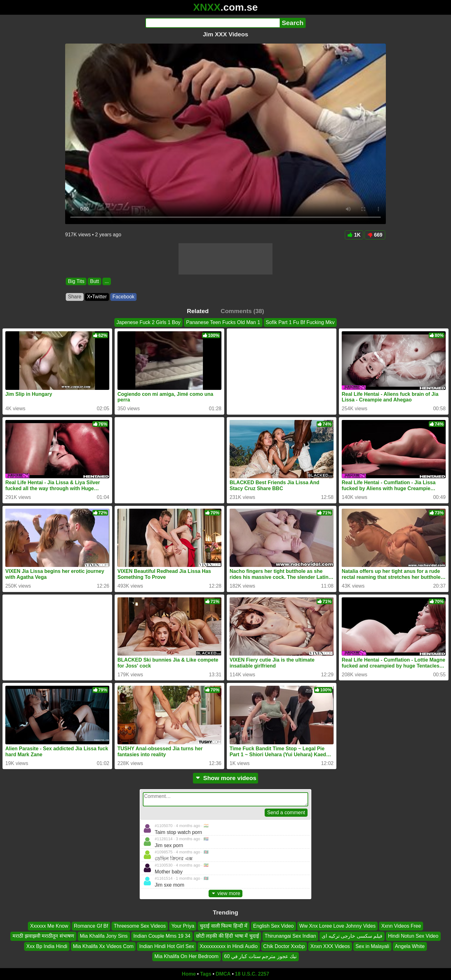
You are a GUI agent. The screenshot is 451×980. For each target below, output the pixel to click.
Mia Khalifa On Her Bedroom (187, 956)
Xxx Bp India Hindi (47, 946)
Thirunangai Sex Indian (290, 936)
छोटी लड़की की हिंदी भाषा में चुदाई (228, 936)
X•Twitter (97, 297)
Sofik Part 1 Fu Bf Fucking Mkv (300, 322)
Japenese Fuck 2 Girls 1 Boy (149, 322)
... (107, 281)
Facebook (123, 297)
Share (75, 297)
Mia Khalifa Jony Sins (104, 936)
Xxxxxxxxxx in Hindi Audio (229, 946)
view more (225, 893)
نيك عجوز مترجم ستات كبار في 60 (260, 956)
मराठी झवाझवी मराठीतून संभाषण (43, 936)
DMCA (223, 974)
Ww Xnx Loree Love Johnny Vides (337, 926)
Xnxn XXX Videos (330, 946)
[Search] (213, 23)
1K (354, 235)
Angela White (410, 946)
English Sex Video (273, 926)
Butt (94, 281)
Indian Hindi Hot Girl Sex (166, 946)
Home (189, 974)
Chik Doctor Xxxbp (284, 946)
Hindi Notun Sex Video (413, 936)
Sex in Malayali (372, 946)
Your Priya (183, 926)
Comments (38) (243, 311)
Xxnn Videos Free (401, 926)
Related (198, 311)
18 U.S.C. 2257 (252, 974)
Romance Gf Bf (91, 926)
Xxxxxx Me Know (49, 926)
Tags (206, 974)
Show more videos (226, 778)
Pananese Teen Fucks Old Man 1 (223, 322)
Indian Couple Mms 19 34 (162, 936)
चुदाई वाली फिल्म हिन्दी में (224, 926)
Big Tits (76, 281)
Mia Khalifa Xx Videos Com (103, 946)
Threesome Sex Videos (140, 926)
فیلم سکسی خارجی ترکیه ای (352, 936)
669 (375, 235)
